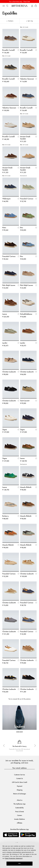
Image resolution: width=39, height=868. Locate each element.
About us (20, 800)
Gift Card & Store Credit (19, 782)
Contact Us (20, 778)
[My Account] (32, 6)
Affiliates (19, 823)
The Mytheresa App (19, 804)
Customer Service (19, 775)
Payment (20, 786)
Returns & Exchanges (20, 794)
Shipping (20, 790)
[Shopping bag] (36, 6)
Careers (20, 815)
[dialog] (19, 855)
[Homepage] (20, 6)
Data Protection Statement (14, 858)
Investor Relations (19, 819)
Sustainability (19, 808)
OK (19, 863)
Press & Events (20, 811)
